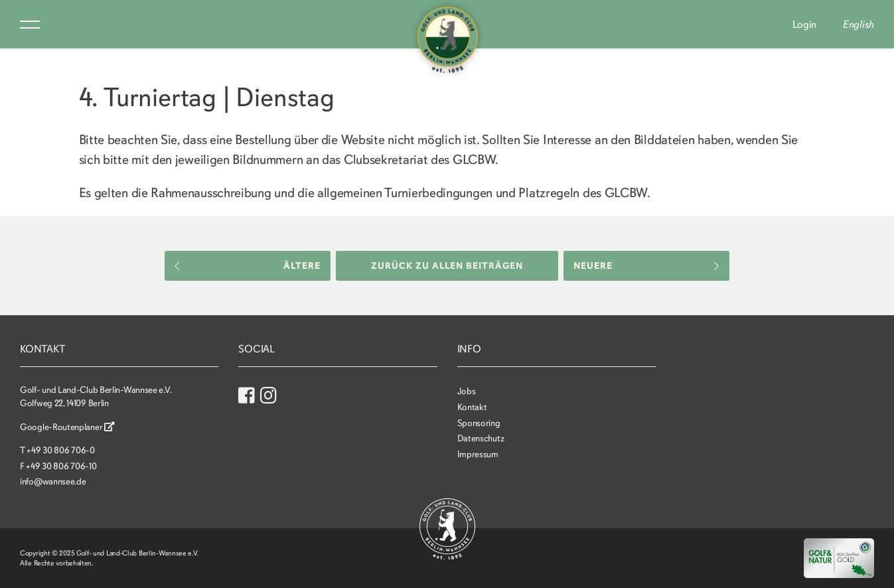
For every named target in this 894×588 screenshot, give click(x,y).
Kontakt (472, 407)
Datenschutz (481, 438)
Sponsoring (479, 423)
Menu (30, 25)
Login (805, 25)
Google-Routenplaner (67, 427)
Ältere (248, 266)
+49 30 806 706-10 (61, 466)
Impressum (478, 454)
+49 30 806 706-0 (60, 450)
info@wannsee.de (53, 481)
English (858, 25)
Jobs (467, 391)
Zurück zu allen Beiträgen (447, 266)
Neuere (646, 266)
